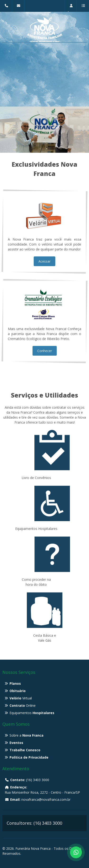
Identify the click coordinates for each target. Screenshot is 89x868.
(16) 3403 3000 (27, 780)
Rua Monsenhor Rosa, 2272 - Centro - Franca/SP (42, 790)
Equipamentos (32, 713)
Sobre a (26, 735)
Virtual (21, 698)
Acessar (44, 261)
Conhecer (45, 351)
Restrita (72, 8)
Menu (83, 8)
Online (23, 705)
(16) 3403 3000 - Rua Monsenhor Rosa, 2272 (7, 8)
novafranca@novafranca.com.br (19, 8)
